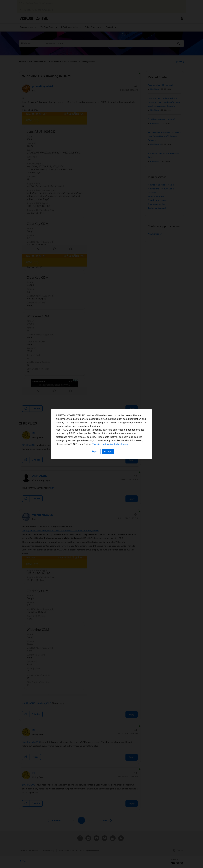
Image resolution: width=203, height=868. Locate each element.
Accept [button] (108, 451)
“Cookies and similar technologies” (110, 444)
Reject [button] (95, 451)
